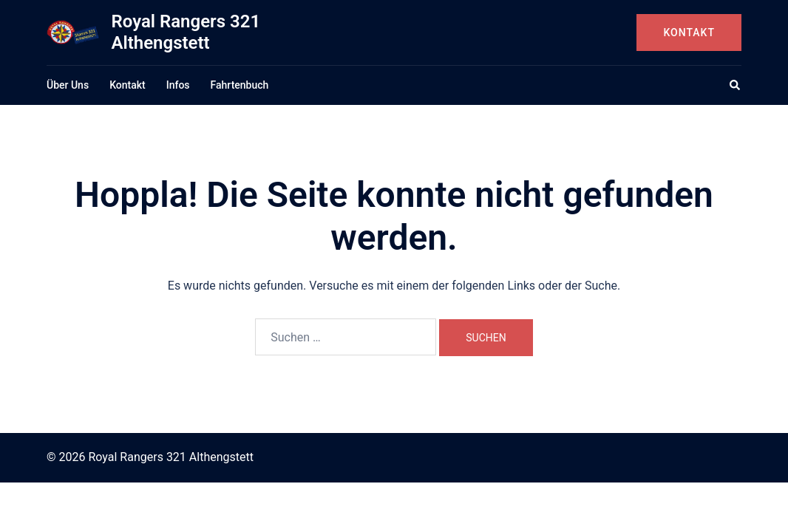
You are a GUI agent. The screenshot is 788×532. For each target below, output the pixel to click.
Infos (178, 85)
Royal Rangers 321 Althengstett (186, 32)
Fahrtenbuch (240, 85)
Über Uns (68, 85)
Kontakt (689, 33)
